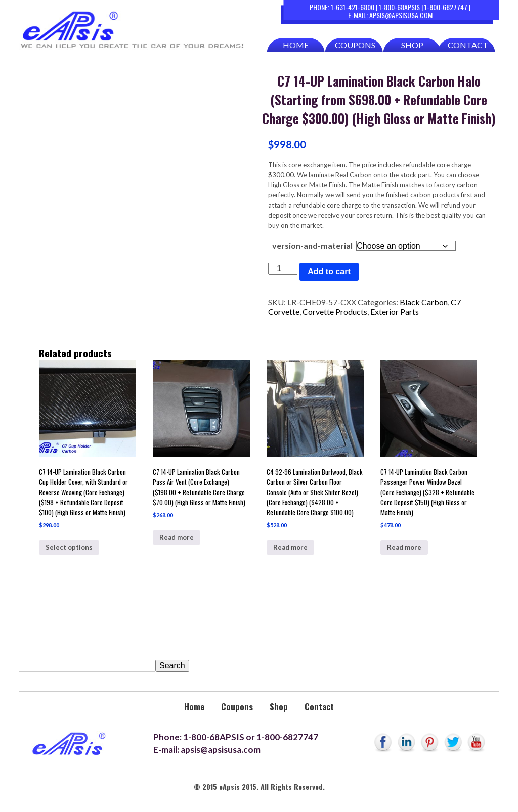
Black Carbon (424, 302)
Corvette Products (335, 312)
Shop (412, 45)
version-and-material (312, 245)
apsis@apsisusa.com (401, 15)
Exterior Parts (395, 312)
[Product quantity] (283, 269)
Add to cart (329, 272)
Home (296, 45)
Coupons (355, 45)
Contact (468, 45)
